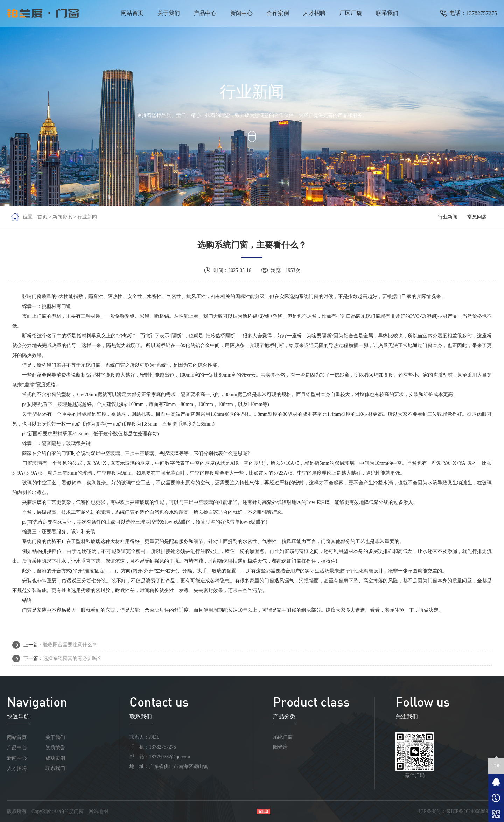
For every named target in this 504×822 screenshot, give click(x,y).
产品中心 (205, 13)
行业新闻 (87, 217)
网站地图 (98, 811)
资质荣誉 (55, 748)
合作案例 (278, 13)
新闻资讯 (62, 217)
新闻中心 (241, 13)
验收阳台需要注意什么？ (70, 645)
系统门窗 (283, 737)
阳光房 (280, 747)
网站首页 (132, 13)
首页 (42, 217)
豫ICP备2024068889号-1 (472, 811)
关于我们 (169, 13)
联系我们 (387, 13)
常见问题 (477, 217)
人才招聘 (314, 13)
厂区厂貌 (351, 13)
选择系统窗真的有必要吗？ (72, 658)
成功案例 (55, 758)
